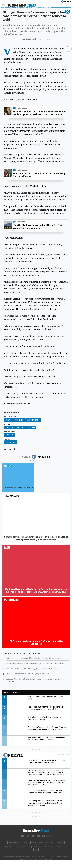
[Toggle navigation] (4, 5)
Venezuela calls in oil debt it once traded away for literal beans (39, 175)
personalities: (11, 417)
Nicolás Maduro (33, 420)
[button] (67, 12)
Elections (10, 427)
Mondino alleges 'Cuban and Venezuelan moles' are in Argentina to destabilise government (40, 113)
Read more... (21, 108)
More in (36, 457)
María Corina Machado (14, 420)
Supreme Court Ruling (26, 427)
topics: (8, 439)
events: (8, 424)
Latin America (11, 442)
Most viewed (12, 692)
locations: (9, 432)
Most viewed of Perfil (36, 756)
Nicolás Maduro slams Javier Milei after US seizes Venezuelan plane (37, 226)
